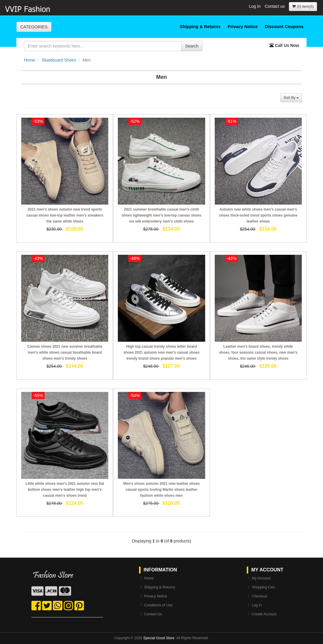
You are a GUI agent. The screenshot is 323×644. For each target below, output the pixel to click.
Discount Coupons (284, 27)
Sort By (291, 98)
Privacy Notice (243, 27)
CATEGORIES (34, 27)
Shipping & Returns (200, 27)
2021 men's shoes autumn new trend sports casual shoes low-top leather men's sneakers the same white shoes (65, 215)
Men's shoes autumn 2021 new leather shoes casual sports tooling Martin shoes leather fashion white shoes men (161, 490)
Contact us (275, 6)
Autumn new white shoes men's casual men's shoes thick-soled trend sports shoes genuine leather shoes (258, 215)
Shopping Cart (263, 587)
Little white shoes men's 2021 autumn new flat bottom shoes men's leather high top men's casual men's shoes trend (65, 490)
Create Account (264, 614)
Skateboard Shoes (59, 60)
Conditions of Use (158, 605)
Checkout (259, 596)
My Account (261, 578)
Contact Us (153, 614)
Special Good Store (159, 638)
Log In (255, 6)
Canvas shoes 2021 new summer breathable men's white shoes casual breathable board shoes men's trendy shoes (65, 352)
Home (29, 60)
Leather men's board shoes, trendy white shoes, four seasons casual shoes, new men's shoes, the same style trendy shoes (258, 352)
